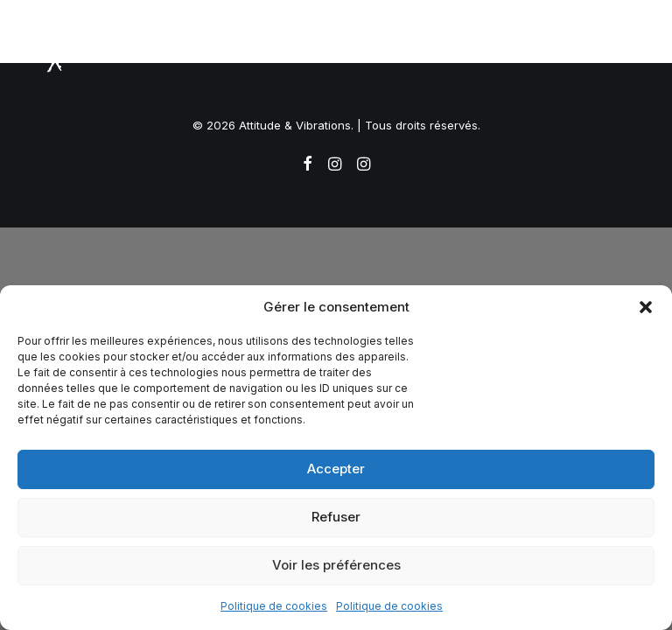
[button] (646, 307)
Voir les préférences (336, 565)
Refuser (336, 517)
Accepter (336, 469)
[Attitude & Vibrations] (58, 50)
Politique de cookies (274, 606)
